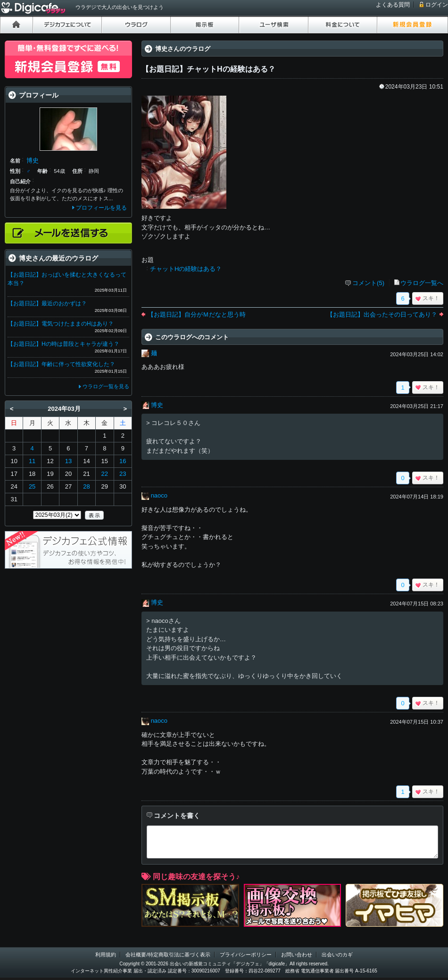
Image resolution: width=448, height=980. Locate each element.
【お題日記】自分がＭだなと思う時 (197, 314)
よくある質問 (393, 5)
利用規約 (106, 955)
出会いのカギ (337, 955)
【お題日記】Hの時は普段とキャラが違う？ (63, 344)
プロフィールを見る (101, 208)
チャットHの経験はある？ (186, 269)
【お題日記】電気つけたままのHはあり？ (61, 324)
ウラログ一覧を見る (106, 386)
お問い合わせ (297, 955)
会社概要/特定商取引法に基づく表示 (168, 955)
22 (105, 474)
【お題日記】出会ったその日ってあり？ (382, 314)
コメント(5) (368, 283)
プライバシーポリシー (246, 955)
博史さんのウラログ (183, 49)
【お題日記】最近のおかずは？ (47, 303)
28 (86, 486)
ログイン (437, 5)
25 (32, 486)
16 (123, 461)
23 (123, 474)
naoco (159, 495)
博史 (157, 405)
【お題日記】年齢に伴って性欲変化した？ (61, 364)
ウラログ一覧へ (422, 283)
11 (32, 461)
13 (68, 461)
